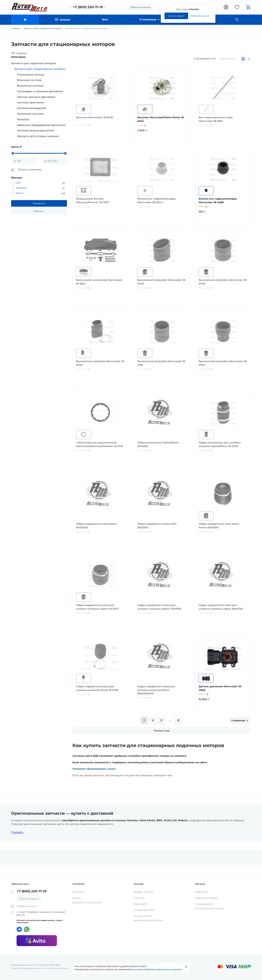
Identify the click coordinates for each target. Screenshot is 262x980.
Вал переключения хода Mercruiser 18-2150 (216, 119)
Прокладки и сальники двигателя (40, 91)
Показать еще (162, 731)
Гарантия (139, 898)
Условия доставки (144, 910)
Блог (105, 20)
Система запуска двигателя (36, 130)
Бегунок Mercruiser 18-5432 (94, 117)
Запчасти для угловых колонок (38, 136)
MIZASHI (21, 188)
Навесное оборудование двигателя (41, 125)
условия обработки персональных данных (158, 969)
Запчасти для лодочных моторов (33, 63)
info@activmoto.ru (27, 906)
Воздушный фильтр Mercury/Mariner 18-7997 (93, 200)
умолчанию (227, 59)
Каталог (63, 20)
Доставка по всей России (87, 902)
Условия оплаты (143, 916)
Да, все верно (176, 16)
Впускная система (29, 80)
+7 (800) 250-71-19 (88, 7)
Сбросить (39, 211)
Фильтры (23, 119)
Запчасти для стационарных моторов (39, 69)
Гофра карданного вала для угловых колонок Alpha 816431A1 (221, 607)
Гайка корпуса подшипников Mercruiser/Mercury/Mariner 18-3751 (99, 444)
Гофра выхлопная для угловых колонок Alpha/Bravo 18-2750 (220, 444)
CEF (18, 183)
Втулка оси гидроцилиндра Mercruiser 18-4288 (218, 200)
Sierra (19, 193)
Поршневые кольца (30, 75)
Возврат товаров (143, 892)
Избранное (201, 892)
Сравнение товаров (206, 898)
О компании (150, 20)
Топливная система (30, 114)
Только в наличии (30, 169)
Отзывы (77, 898)
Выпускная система (30, 86)
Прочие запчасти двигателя (36, 97)
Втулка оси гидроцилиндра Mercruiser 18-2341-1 (156, 200)
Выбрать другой (200, 16)
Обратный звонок (141, 7)
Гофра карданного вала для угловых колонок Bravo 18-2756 (97, 688)
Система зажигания (30, 102)
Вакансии (78, 892)
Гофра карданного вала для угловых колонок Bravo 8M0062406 (156, 690)
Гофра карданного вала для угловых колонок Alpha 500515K (159, 607)
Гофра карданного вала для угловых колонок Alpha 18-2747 (97, 607)
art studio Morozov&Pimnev (55, 968)
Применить (39, 203)
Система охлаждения (31, 108)
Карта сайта (140, 904)
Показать (17, 832)
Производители (204, 904)
